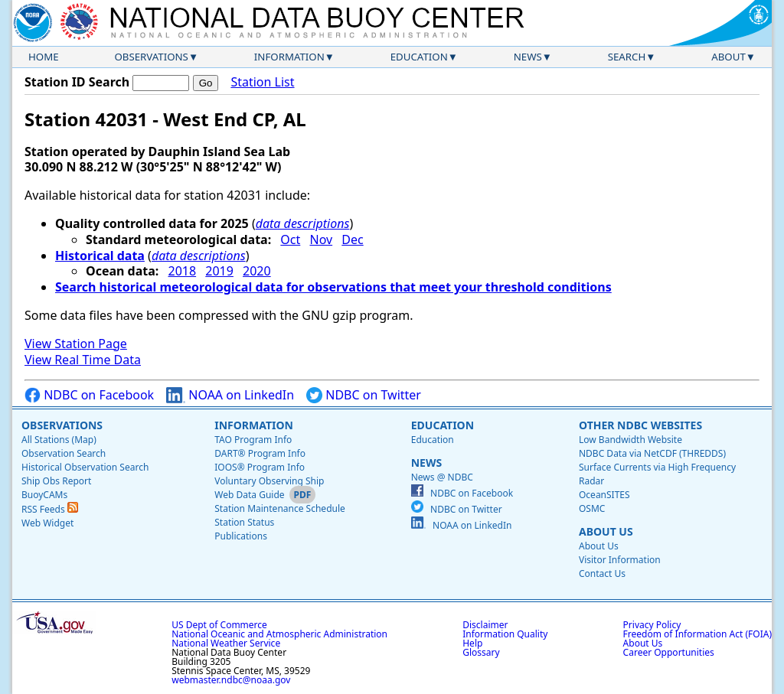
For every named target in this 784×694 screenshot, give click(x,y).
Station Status (244, 522)
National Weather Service (226, 643)
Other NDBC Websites (640, 425)
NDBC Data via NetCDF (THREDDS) (652, 453)
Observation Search (64, 453)
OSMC (592, 508)
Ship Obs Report (56, 481)
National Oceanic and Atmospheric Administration (279, 634)
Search (627, 57)
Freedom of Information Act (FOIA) (697, 634)
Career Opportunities (669, 652)
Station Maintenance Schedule (280, 508)
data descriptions (303, 223)
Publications (241, 536)
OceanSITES (604, 495)
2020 (257, 271)
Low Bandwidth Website (630, 440)
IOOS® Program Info (260, 467)
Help (472, 643)
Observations (151, 57)
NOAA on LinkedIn (230, 395)
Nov (321, 239)
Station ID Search (77, 82)
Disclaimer (485, 625)
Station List (262, 82)
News (528, 57)
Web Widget (47, 523)
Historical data (100, 256)
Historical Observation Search (85, 467)
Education (419, 57)
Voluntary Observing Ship (269, 481)
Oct (290, 239)
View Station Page (76, 344)
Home (44, 57)
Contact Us (602, 573)
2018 (183, 271)
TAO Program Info (253, 440)
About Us (606, 531)
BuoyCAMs (44, 495)
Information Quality (505, 634)
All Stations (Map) (59, 440)
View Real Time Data (83, 360)
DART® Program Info (260, 453)
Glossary (481, 652)
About (728, 57)
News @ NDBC (442, 477)
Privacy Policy (652, 625)
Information (289, 57)
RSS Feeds (50, 509)
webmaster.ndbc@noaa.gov (231, 680)
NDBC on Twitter (364, 395)
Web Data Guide (249, 495)
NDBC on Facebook (89, 395)
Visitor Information (620, 560)
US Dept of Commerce (219, 625)
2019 (219, 271)
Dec (352, 239)
